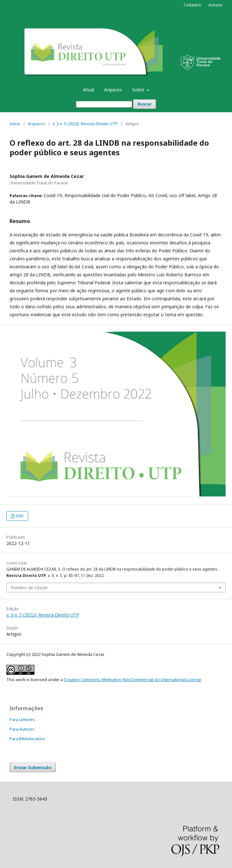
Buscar (145, 104)
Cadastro (192, 5)
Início (15, 124)
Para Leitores (22, 719)
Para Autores (22, 729)
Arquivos (113, 90)
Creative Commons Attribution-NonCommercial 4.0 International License (132, 680)
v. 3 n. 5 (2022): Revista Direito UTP (85, 124)
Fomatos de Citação (29, 588)
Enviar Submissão (33, 767)
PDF (19, 516)
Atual (88, 90)
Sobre (139, 90)
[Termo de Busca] (104, 104)
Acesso (215, 5)
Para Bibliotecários (27, 739)
